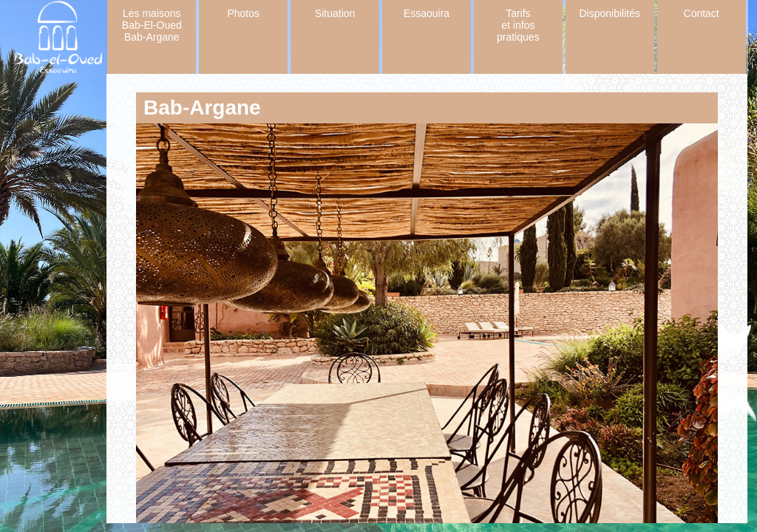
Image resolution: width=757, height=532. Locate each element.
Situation (335, 13)
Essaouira (427, 13)
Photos (243, 13)
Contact (702, 13)
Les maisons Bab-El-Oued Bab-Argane (152, 25)
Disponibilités (610, 13)
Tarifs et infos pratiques (518, 25)
